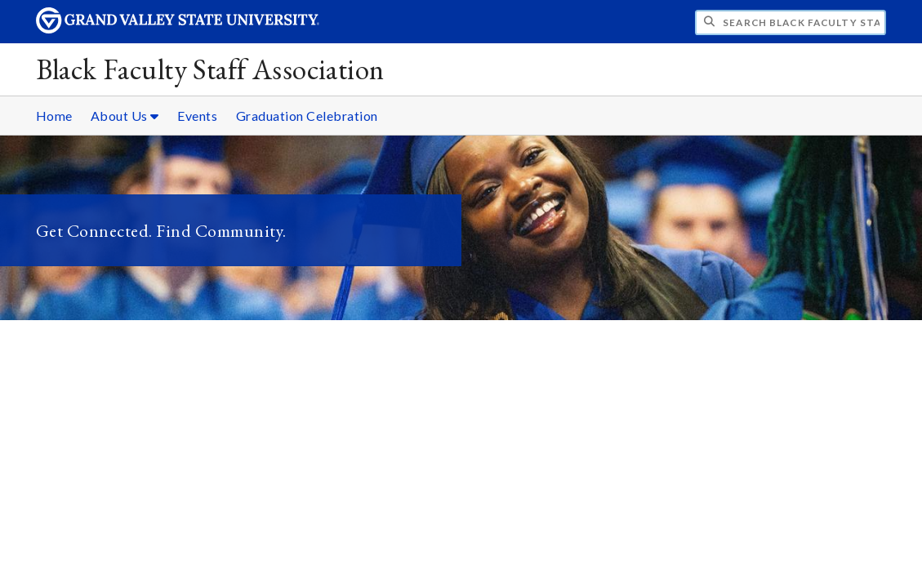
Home (54, 116)
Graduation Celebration (307, 116)
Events (197, 116)
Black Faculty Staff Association (210, 69)
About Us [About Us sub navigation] (125, 116)
